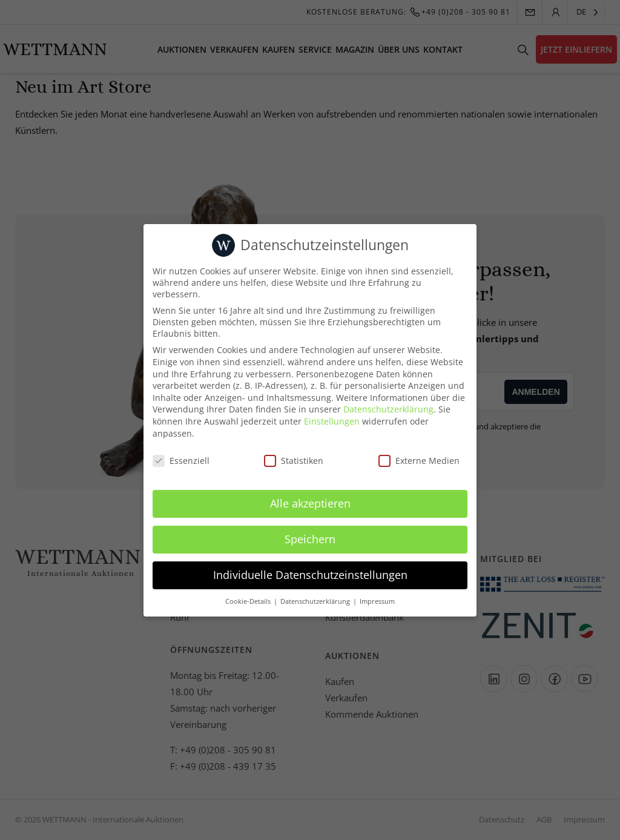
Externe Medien (419, 461)
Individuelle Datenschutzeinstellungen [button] (310, 575)
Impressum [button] (377, 601)
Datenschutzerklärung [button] (316, 601)
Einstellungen (332, 421)
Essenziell (181, 461)
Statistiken (294, 461)
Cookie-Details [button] (249, 601)
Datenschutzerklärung (388, 409)
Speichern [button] (310, 539)
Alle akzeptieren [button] (310, 503)
